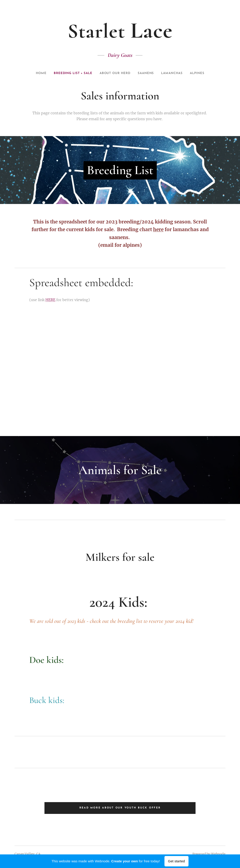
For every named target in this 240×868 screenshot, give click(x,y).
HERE (50, 300)
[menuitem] (32, 73)
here (158, 230)
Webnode (218, 854)
